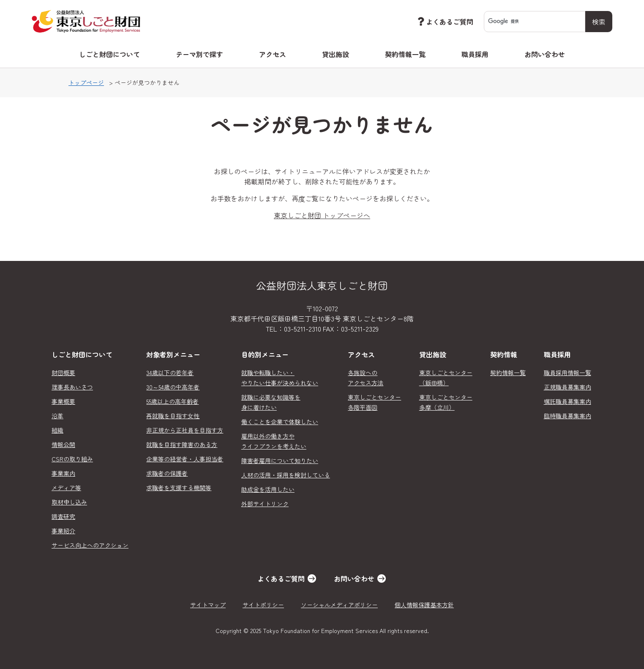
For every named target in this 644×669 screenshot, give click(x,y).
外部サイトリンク (265, 504)
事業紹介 (63, 531)
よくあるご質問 (445, 21)
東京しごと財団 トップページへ (322, 215)
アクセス (273, 54)
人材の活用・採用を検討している (286, 475)
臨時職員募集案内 (568, 416)
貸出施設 (336, 54)
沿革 (57, 416)
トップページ (86, 82)
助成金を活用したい (268, 489)
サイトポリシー (263, 605)
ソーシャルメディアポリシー (339, 605)
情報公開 (63, 444)
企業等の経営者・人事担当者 (185, 459)
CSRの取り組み (72, 459)
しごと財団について (109, 54)
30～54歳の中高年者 (173, 387)
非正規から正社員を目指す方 (185, 430)
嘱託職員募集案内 (568, 401)
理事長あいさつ (72, 387)
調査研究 (63, 516)
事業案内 (63, 473)
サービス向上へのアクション (90, 545)
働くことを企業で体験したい (280, 422)
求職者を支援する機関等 (179, 488)
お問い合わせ (545, 54)
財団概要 (63, 373)
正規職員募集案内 (568, 387)
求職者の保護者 (167, 473)
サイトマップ (208, 605)
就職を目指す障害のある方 (182, 444)
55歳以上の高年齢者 (172, 401)
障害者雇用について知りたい (280, 461)
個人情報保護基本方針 (424, 605)
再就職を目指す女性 (173, 416)
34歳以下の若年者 (170, 373)
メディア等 (66, 488)
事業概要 (63, 401)
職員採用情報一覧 (568, 373)
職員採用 (475, 54)
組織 (57, 430)
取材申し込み (69, 502)
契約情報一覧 (405, 54)
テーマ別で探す (199, 54)
